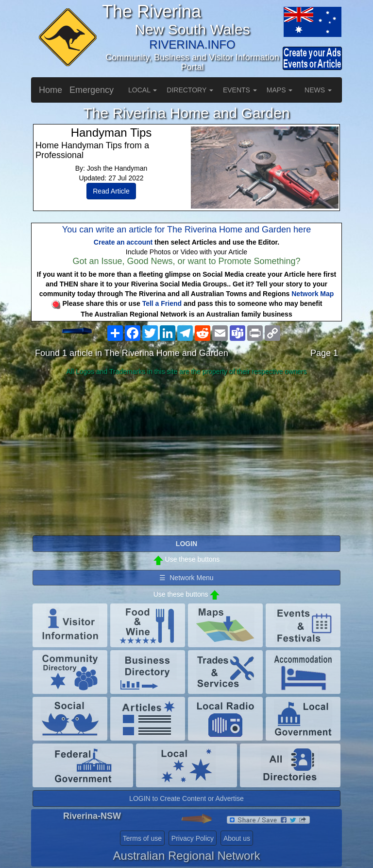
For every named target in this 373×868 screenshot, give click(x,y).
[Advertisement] (186, 456)
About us (237, 838)
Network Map (313, 294)
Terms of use (142, 838)
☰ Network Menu (186, 578)
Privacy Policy (193, 838)
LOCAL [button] (143, 90)
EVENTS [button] (240, 90)
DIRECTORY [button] (190, 90)
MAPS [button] (280, 90)
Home (51, 90)
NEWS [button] (318, 90)
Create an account (123, 242)
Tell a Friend (162, 303)
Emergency (92, 90)
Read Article (111, 191)
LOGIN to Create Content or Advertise (186, 798)
